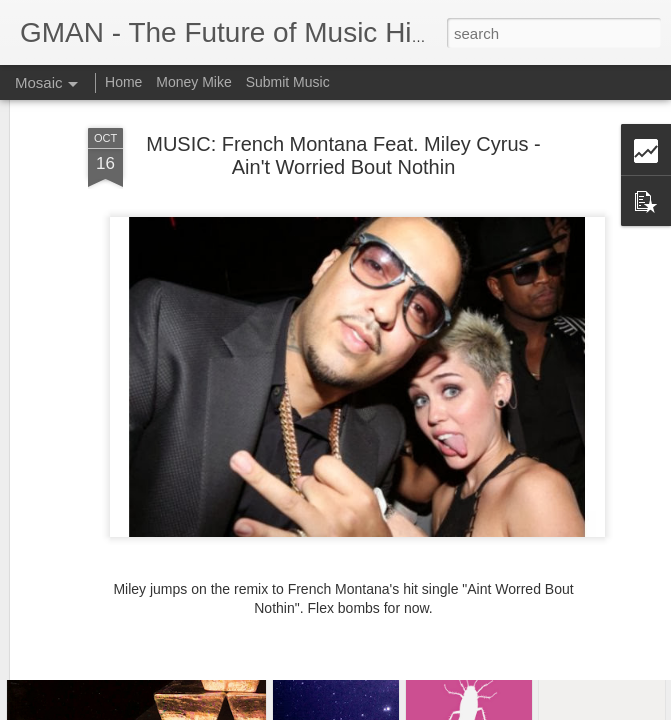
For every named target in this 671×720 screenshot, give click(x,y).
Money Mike (193, 82)
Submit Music (288, 82)
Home (123, 82)
